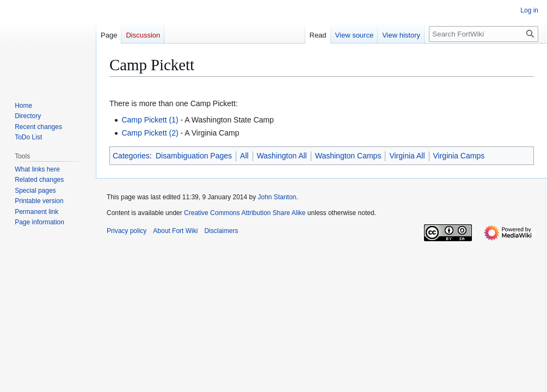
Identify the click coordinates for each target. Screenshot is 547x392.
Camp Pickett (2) (150, 133)
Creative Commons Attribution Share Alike (245, 213)
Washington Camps (348, 156)
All (244, 156)
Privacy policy (127, 231)
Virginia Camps (459, 156)
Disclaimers (221, 231)
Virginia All (407, 156)
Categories (131, 156)
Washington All (282, 156)
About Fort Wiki (175, 231)
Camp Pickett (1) (150, 120)
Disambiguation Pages (194, 156)
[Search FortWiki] (484, 34)
